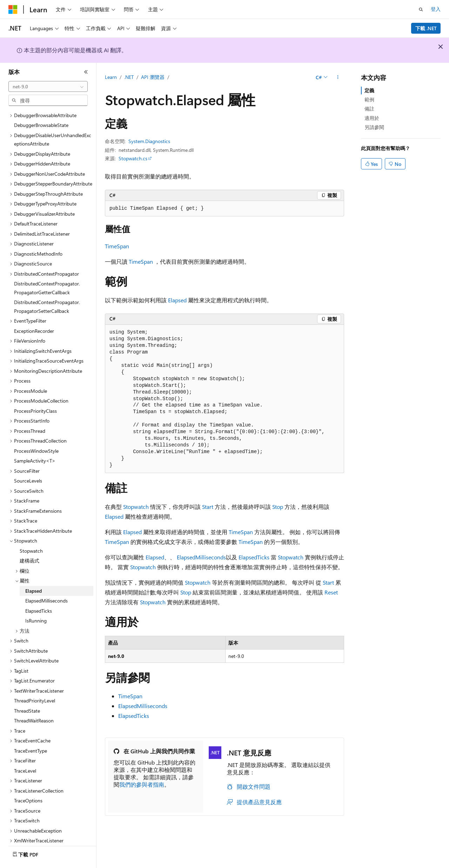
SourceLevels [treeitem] (28, 461)
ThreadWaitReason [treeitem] (34, 701)
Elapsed (177, 300)
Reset (331, 592)
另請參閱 (374, 127)
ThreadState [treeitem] (27, 691)
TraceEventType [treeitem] (31, 731)
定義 (369, 90)
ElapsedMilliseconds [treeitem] (46, 581)
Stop (278, 507)
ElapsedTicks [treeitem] (39, 591)
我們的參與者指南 (142, 784)
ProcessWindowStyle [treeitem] (36, 432)
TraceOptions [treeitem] (28, 781)
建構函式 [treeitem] (29, 541)
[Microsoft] (13, 9)
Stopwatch (136, 507)
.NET (129, 77)
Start (208, 507)
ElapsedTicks (254, 557)
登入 (436, 9)
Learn (111, 77)
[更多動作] (338, 78)
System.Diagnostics (149, 141)
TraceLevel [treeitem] (25, 751)
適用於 (372, 118)
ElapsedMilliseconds (201, 557)
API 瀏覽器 (153, 77)
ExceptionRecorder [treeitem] (34, 312)
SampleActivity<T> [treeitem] (35, 441)
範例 (369, 99)
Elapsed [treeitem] (33, 571)
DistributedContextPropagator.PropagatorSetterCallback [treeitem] (47, 287)
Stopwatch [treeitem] (31, 531)
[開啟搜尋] (421, 9)
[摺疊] (86, 72)
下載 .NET (426, 28)
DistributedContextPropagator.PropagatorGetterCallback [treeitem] (47, 269)
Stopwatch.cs (133, 158)
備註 (369, 109)
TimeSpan (117, 246)
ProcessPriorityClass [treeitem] (35, 392)
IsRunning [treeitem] (36, 601)
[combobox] (48, 87)
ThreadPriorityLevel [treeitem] (35, 681)
